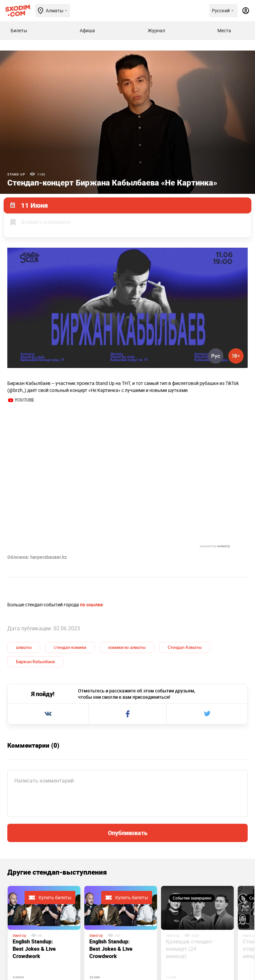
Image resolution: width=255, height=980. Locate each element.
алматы (24, 550)
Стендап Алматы (185, 550)
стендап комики (70, 550)
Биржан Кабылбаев (35, 564)
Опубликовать (128, 735)
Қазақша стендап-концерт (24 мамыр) (190, 851)
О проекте (92, 951)
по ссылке (91, 507)
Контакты (128, 951)
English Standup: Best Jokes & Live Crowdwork (34, 851)
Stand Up (16, 174)
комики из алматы (127, 550)
